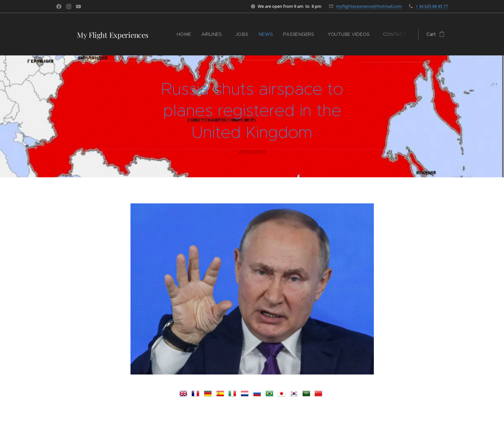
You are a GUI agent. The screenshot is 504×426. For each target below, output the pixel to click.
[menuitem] (187, 34)
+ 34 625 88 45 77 (432, 6)
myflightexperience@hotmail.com (369, 6)
